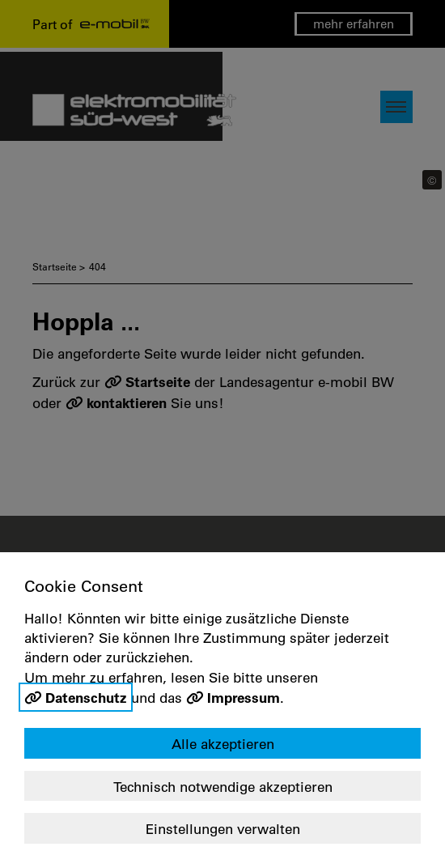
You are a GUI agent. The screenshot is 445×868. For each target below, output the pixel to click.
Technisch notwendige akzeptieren (223, 787)
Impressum (244, 697)
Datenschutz (86, 697)
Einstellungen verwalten (223, 829)
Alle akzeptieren (223, 744)
